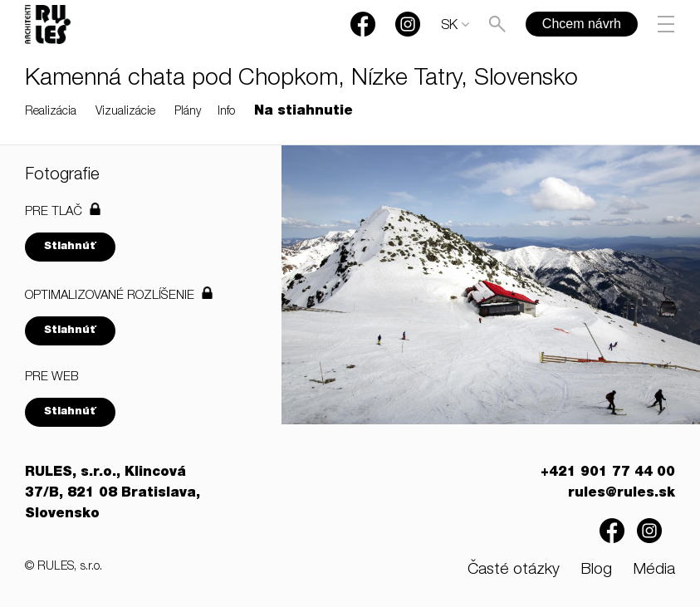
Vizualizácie (125, 112)
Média (654, 570)
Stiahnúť (70, 247)
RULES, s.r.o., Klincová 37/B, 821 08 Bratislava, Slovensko (113, 494)
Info (226, 112)
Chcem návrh (582, 24)
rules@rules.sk (622, 494)
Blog (596, 570)
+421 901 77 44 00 (608, 473)
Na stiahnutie (303, 112)
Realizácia (51, 112)
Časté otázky (514, 570)
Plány (188, 112)
